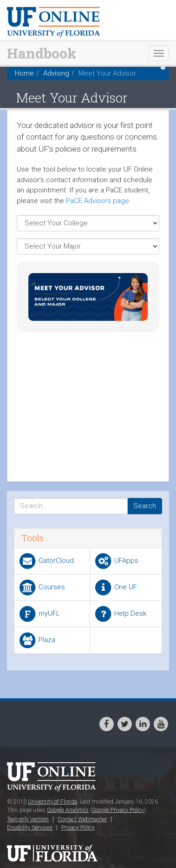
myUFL (39, 614)
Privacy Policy (78, 828)
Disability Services (30, 828)
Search (145, 506)
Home (24, 73)
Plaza (37, 640)
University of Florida (52, 802)
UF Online (53, 777)
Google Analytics (68, 810)
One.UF (115, 587)
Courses (42, 587)
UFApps (116, 561)
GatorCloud (46, 561)
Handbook (42, 53)
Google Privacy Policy (118, 810)
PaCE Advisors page (98, 201)
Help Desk (120, 614)
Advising (56, 73)
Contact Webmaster (82, 819)
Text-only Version (28, 819)
